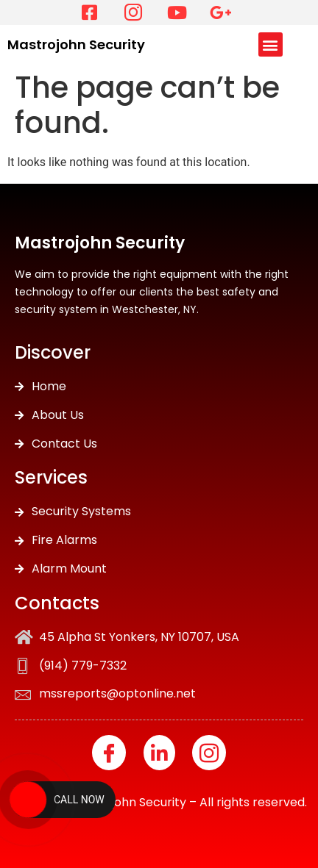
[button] (271, 44)
